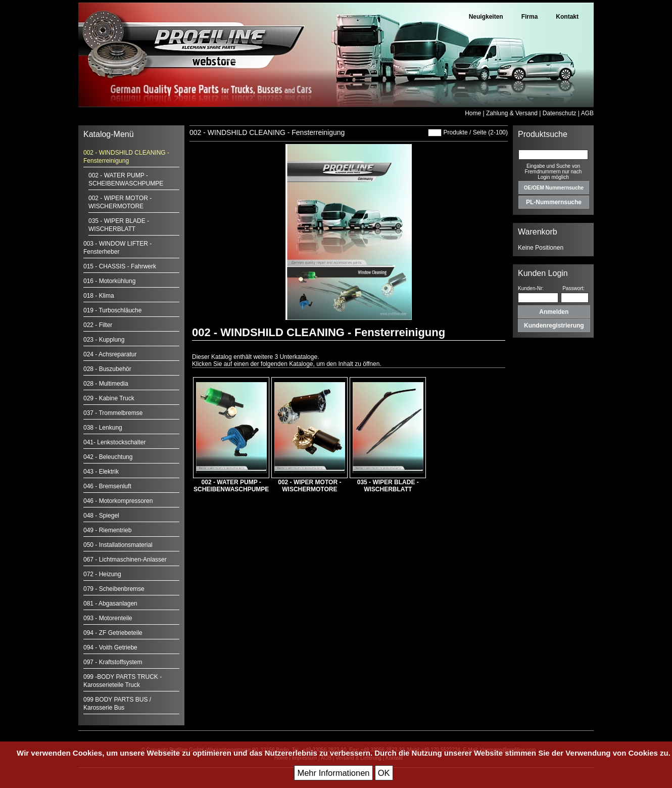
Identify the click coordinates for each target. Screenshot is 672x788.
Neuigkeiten (486, 17)
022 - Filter (98, 325)
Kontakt (567, 17)
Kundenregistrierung (554, 326)
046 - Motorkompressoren (118, 501)
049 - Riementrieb (107, 530)
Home (473, 113)
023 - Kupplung (104, 340)
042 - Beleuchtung (108, 457)
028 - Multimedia (106, 384)
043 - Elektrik (101, 472)
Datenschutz (560, 113)
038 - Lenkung (103, 428)
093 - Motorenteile (108, 618)
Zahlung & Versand (512, 113)
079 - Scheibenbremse (114, 589)
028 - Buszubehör (107, 369)
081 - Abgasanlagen (110, 604)
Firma (530, 17)
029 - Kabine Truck (109, 398)
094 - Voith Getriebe (110, 647)
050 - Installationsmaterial (118, 545)
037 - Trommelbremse (113, 413)
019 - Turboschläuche (112, 310)
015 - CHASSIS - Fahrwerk (120, 266)
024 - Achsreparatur (110, 354)
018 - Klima (99, 296)
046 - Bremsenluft (107, 486)
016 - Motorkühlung (109, 281)
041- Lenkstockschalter (114, 442)
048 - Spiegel (101, 516)
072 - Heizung (102, 574)
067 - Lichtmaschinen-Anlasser (125, 560)
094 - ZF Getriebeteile (113, 633)
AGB (587, 113)
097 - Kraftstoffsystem (113, 662)
